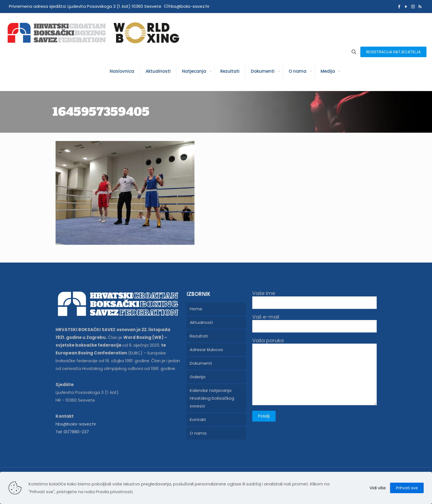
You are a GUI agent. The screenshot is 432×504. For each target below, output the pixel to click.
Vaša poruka (314, 371)
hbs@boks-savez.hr (76, 424)
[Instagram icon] (413, 7)
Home (196, 309)
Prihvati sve (407, 488)
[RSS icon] (420, 7)
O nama (198, 433)
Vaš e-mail (314, 323)
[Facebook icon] (399, 7)
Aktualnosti (201, 322)
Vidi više (378, 488)
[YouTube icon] (406, 7)
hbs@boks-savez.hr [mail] (189, 6)
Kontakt (198, 419)
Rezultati (199, 336)
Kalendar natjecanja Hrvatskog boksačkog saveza (212, 398)
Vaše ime (314, 300)
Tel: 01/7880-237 (72, 432)
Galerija (198, 377)
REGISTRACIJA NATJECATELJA (393, 52)
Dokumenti (201, 363)
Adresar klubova (206, 350)
